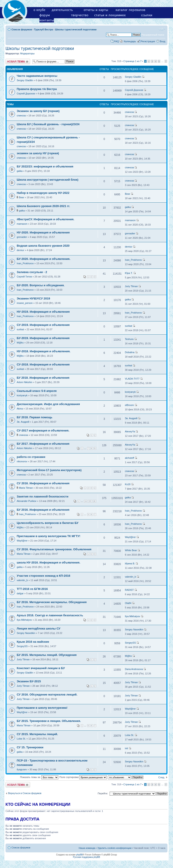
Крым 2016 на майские (33, 642)
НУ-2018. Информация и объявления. (44, 351)
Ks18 (128, 484)
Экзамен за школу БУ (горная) (38, 111)
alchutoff (130, 458)
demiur (20, 250)
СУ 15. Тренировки (30, 747)
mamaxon (22, 224)
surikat (20, 329)
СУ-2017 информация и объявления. (43, 430)
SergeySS (22, 646)
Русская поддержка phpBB (86, 857)
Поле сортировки (83, 777)
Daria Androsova (134, 669)
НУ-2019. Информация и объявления (43, 312)
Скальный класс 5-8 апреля (37, 391)
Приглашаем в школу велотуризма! (42, 708)
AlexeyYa (130, 431)
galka (20, 171)
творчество (80, 15)
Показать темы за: (39, 777)
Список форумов (22, 29)
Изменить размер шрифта (162, 29)
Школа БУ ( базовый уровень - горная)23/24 (48, 124)
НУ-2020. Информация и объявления (43, 232)
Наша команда (87, 848)
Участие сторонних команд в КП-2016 (43, 576)
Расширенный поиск (153, 35)
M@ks (20, 343)
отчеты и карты (96, 10)
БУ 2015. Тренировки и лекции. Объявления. (49, 721)
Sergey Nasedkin (26, 633)
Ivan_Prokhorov (25, 263)
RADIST (129, 590)
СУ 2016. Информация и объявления (43, 483)
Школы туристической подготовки (76, 29)
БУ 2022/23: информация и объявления (45, 166)
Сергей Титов (24, 277)
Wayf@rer (22, 541)
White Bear (131, 550)
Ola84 (128, 603)
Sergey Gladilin (25, 80)
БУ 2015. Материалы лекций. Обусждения (47, 655)
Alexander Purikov (27, 501)
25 (90, 501)
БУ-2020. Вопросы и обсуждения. (41, 285)
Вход (163, 41)
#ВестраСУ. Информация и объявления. (46, 219)
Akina (20, 409)
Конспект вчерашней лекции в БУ (41, 668)
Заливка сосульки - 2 (32, 272)
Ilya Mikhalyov (24, 620)
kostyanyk (22, 395)
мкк (123, 15)
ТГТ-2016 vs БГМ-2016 (32, 589)
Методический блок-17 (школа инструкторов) (49, 470)
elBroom (130, 405)
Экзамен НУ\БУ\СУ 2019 (33, 298)
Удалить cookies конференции (115, 848)
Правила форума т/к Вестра (37, 89)
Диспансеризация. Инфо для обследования (48, 404)
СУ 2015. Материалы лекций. (37, 734)
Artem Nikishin (25, 382)
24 (86, 501)
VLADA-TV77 (132, 379)
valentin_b (22, 580)
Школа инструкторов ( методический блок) (48, 180)
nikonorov (22, 461)
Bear (21, 197)
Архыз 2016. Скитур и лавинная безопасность (50, 615)
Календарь (130, 41)
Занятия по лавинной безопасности (43, 496)
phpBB (79, 855)
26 (94, 501)
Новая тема (18, 61)
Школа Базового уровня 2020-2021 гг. (43, 206)
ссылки (147, 15)
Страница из (132, 61)
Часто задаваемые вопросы (37, 76)
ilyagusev (22, 769)
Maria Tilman (26, 488)
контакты (47, 20)
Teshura (129, 339)
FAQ (116, 41)
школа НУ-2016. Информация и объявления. (49, 562)
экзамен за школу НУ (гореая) (38, 153)
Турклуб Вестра (44, 29)
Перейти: (103, 793)
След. (162, 777)
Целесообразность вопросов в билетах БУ (48, 523)
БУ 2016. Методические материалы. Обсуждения (52, 602)
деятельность (62, 10)
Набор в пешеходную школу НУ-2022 (43, 193)
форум (45, 15)
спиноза (21, 116)
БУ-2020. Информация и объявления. (44, 259)
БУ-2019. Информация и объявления (43, 338)
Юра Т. (129, 273)
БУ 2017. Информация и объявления (43, 444)
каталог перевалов (130, 10)
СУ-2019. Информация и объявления (43, 325)
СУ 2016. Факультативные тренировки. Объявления (54, 549)
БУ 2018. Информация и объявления (43, 378)
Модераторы (27, 53)
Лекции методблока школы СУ (39, 629)
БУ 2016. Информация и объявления (43, 510)
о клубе (39, 10)
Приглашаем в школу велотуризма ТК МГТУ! (49, 536)
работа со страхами (31, 457)
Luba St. (21, 739)
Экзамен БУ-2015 (29, 681)
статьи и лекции (107, 15)
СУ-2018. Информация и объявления (43, 364)
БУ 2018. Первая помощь (35, 417)
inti (127, 748)
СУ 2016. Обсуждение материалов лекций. (47, 695)
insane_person (25, 303)
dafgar (20, 593)
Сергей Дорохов (26, 94)
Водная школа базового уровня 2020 (43, 246)
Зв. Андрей (23, 422)
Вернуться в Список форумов (25, 793)
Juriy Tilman (132, 286)
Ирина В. (130, 563)
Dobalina (130, 352)
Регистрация (148, 41)
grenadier (22, 237)
